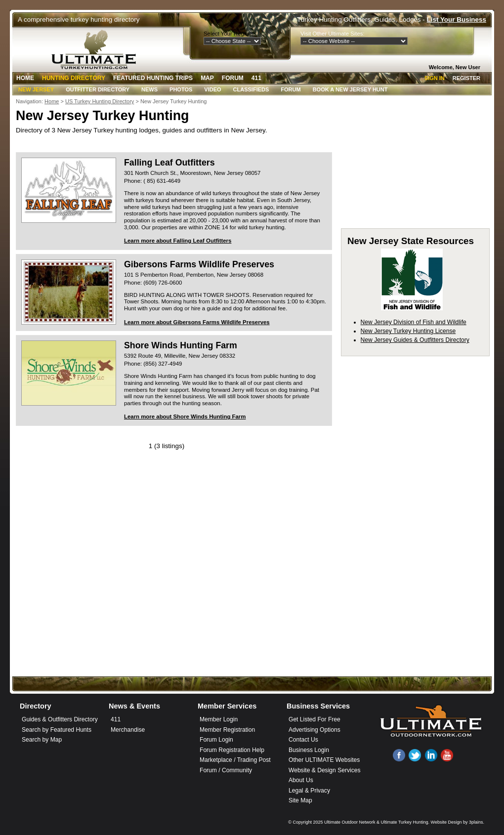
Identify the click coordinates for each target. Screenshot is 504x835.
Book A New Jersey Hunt (350, 89)
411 (256, 78)
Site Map (300, 800)
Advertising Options (315, 730)
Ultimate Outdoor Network (350, 822)
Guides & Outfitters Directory (60, 719)
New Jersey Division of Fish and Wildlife (414, 322)
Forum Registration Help (232, 750)
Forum (233, 78)
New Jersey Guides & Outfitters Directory (415, 340)
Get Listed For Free (315, 719)
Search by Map (42, 740)
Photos (181, 89)
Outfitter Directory (98, 89)
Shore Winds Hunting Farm (181, 345)
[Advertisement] (252, 597)
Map (207, 78)
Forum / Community (226, 770)
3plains (476, 822)
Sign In (435, 78)
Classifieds (251, 89)
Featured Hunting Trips (153, 78)
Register (466, 78)
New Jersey (36, 89)
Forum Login (216, 740)
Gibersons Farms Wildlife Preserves (199, 264)
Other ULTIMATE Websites (324, 760)
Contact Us (303, 740)
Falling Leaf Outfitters (169, 163)
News (149, 89)
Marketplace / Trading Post (235, 760)
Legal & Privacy (309, 791)
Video (212, 89)
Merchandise (128, 730)
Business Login (309, 750)
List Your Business (457, 20)
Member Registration (227, 730)
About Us (301, 780)
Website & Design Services (324, 770)
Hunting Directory (74, 78)
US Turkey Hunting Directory (100, 101)
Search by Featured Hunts (57, 730)
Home (25, 78)
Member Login (219, 719)
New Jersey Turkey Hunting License (408, 331)
